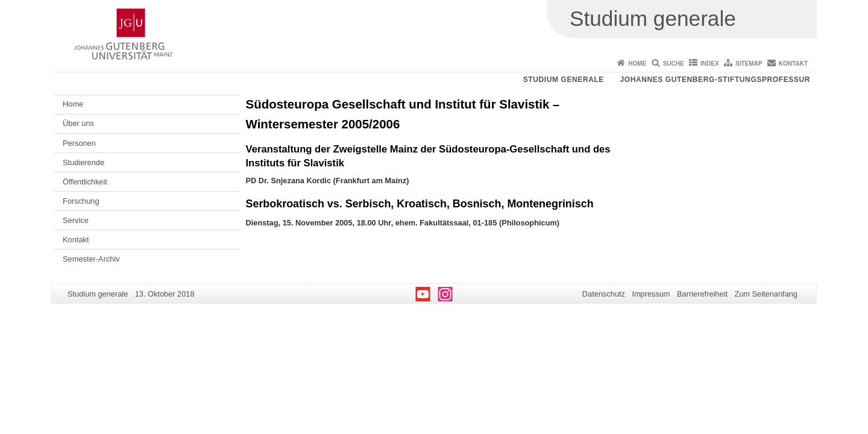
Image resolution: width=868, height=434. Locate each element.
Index (710, 64)
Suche (674, 64)
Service (76, 220)
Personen (79, 143)
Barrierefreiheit (702, 294)
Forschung (81, 201)
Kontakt (793, 64)
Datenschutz (604, 294)
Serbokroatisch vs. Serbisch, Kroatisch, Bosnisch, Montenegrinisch (420, 204)
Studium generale (564, 80)
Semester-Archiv (91, 259)
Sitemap (749, 64)
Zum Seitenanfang (766, 294)
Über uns (78, 123)
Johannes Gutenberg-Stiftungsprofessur (715, 80)
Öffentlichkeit (85, 182)
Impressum (651, 294)
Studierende (83, 162)
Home (637, 64)
